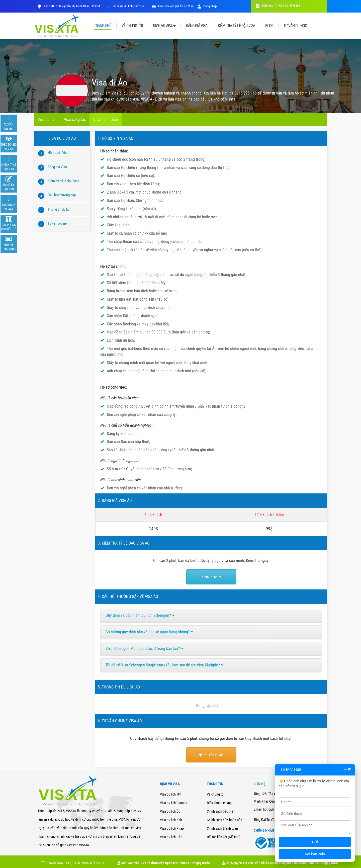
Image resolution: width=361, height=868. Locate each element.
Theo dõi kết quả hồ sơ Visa (176, 6)
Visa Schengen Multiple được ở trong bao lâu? (145, 648)
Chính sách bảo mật (221, 811)
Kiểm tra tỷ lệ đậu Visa (64, 181)
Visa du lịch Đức (171, 837)
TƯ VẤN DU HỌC (295, 26)
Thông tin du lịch (59, 209)
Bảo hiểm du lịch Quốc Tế (127, 6)
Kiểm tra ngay (211, 577)
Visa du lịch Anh (171, 820)
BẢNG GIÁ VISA (197, 26)
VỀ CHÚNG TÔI (132, 26)
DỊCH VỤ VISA (164, 26)
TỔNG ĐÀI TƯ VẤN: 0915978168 (278, 6)
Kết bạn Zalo (315, 854)
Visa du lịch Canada (174, 803)
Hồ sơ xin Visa (58, 153)
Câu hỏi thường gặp (62, 195)
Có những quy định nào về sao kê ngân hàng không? (149, 632)
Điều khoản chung (219, 803)
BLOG (269, 26)
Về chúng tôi (215, 794)
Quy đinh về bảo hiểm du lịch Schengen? (140, 615)
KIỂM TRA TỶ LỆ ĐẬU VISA (237, 26)
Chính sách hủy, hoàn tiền (224, 820)
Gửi (315, 842)
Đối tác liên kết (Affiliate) (224, 837)
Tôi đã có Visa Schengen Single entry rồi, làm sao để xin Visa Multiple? (164, 665)
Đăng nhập (207, 6)
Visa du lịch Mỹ (170, 794)
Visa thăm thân (106, 119)
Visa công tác (75, 119)
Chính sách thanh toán (222, 828)
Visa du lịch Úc (170, 811)
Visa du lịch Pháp (172, 828)
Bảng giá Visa (57, 167)
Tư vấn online (57, 223)
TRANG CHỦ (103, 26)
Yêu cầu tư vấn (211, 755)
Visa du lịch (47, 119)
